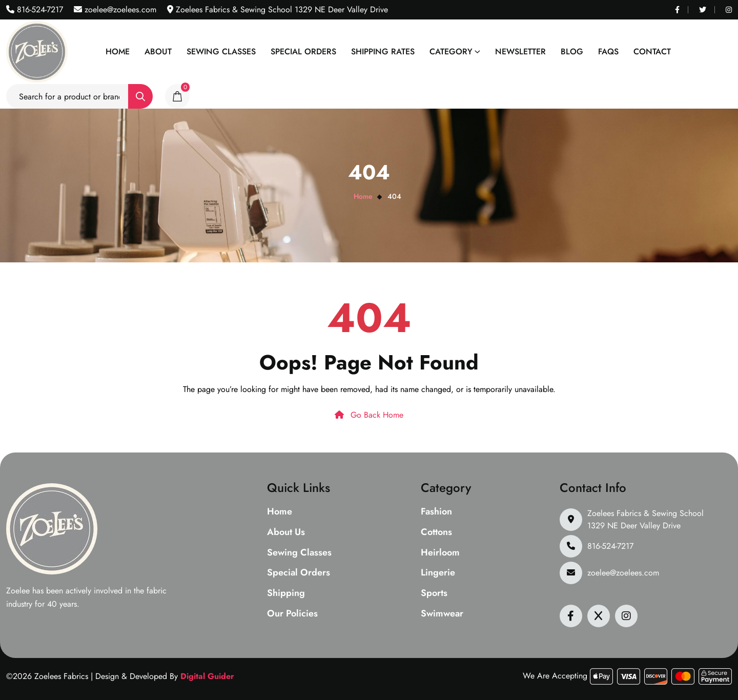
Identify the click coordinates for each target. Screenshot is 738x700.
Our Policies (292, 614)
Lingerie (438, 573)
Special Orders (303, 52)
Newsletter (520, 52)
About (158, 52)
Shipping (286, 593)
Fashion (436, 512)
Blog (572, 52)
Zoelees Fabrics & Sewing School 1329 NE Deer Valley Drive (645, 519)
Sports (434, 593)
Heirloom (440, 553)
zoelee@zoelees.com (119, 9)
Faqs (608, 52)
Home (118, 52)
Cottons (436, 532)
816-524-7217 (39, 9)
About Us (286, 532)
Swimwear (442, 614)
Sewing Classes (221, 52)
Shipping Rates (383, 52)
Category (451, 52)
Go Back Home (369, 415)
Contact (652, 52)
